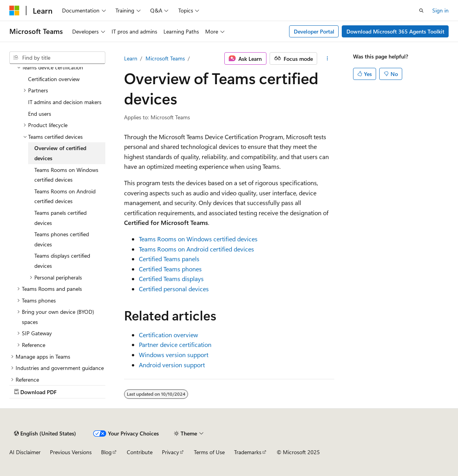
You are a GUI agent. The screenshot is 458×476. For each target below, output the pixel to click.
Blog (106, 452)
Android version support (172, 365)
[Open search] (421, 11)
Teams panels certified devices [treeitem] (60, 218)
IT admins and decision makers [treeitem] (65, 102)
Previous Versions (71, 452)
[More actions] (327, 58)
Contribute (140, 452)
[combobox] (57, 58)
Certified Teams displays (171, 279)
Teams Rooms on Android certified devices (196, 249)
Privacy (170, 452)
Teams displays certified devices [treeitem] (62, 261)
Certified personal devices (174, 289)
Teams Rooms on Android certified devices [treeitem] (65, 196)
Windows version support (174, 355)
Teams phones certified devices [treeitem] (62, 239)
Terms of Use (209, 452)
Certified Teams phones (170, 269)
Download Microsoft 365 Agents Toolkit (395, 31)
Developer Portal (314, 31)
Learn (131, 58)
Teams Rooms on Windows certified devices (198, 239)
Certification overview (169, 335)
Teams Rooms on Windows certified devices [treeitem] (66, 175)
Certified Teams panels (169, 259)
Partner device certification (175, 344)
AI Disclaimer (25, 452)
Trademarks (248, 452)
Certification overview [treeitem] (54, 79)
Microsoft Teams (165, 58)
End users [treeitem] (40, 114)
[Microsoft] (14, 11)
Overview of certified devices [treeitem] (60, 153)
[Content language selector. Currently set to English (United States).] (45, 434)
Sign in (440, 10)
